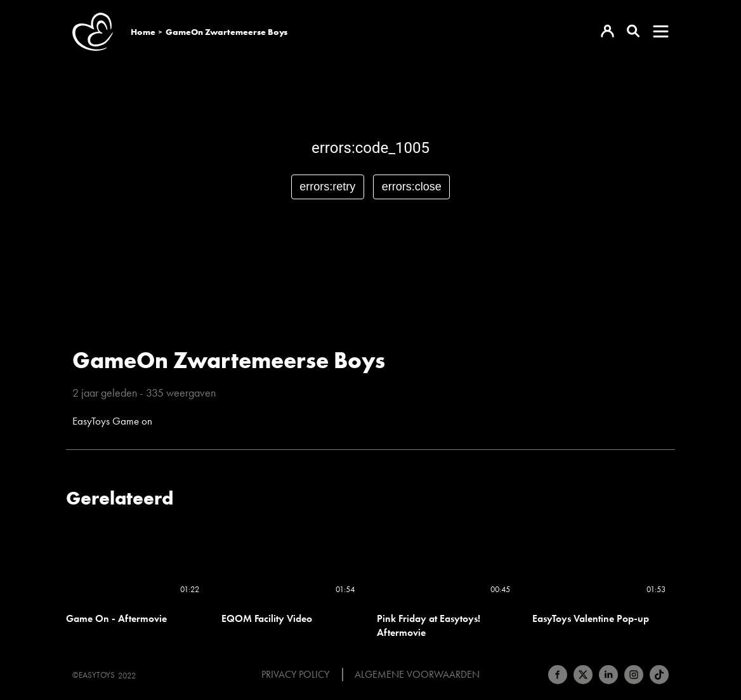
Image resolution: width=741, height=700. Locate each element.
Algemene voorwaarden (417, 675)
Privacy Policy (295, 675)
